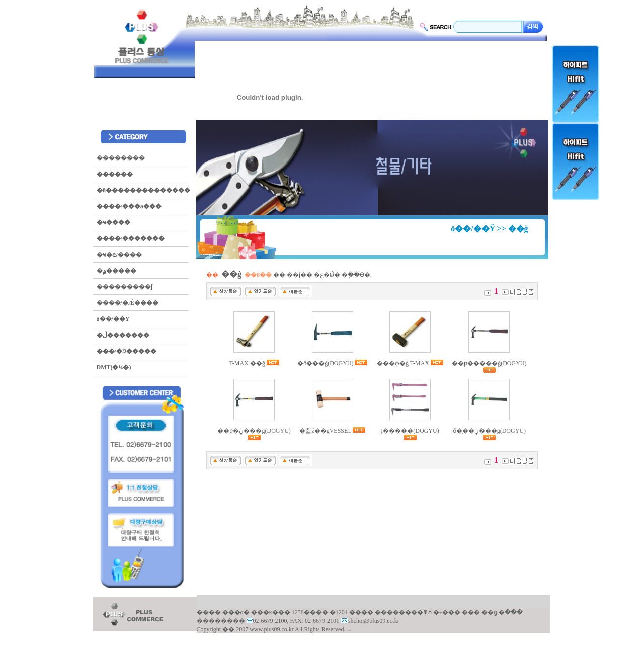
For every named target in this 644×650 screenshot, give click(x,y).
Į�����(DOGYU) (410, 431)
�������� (121, 158)
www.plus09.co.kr (272, 629)
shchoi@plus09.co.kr (374, 621)
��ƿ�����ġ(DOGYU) (489, 363)
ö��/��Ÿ (113, 319)
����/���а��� (129, 206)
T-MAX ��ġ (248, 363)
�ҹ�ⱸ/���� (119, 255)
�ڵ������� (123, 335)
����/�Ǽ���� (128, 303)
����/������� (131, 238)
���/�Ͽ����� (127, 351)
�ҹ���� (113, 222)
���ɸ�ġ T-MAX (404, 363)
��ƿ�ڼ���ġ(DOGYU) (254, 431)
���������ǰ (125, 287)
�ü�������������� (144, 190)
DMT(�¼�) (114, 367)
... (349, 629)
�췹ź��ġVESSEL (326, 431)
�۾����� (116, 271)
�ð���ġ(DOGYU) (326, 363)
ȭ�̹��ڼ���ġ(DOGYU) (489, 431)
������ (115, 174)
